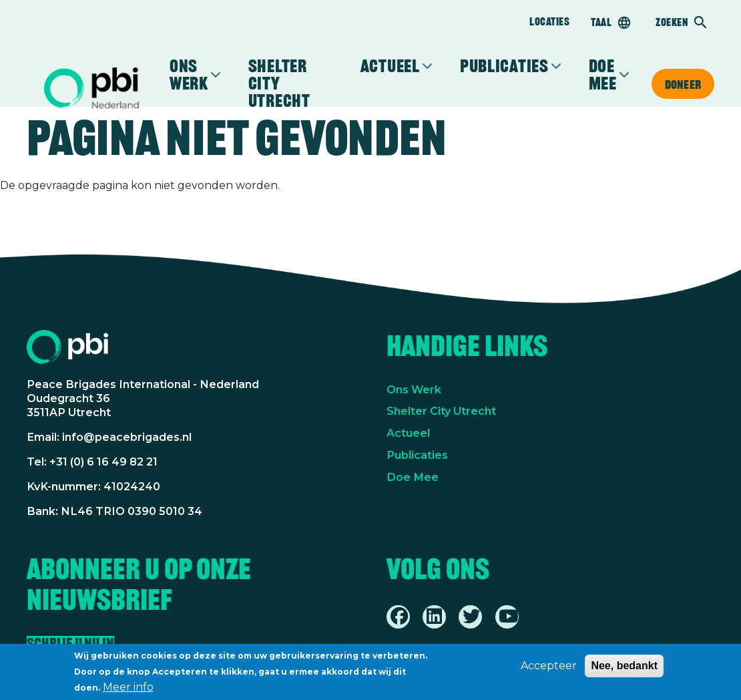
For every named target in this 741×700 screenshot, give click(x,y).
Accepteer (549, 666)
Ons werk (189, 75)
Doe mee (603, 75)
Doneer (683, 84)
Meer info (128, 687)
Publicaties (504, 66)
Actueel (390, 66)
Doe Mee (413, 477)
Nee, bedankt (624, 666)
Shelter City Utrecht (279, 83)
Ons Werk (414, 389)
